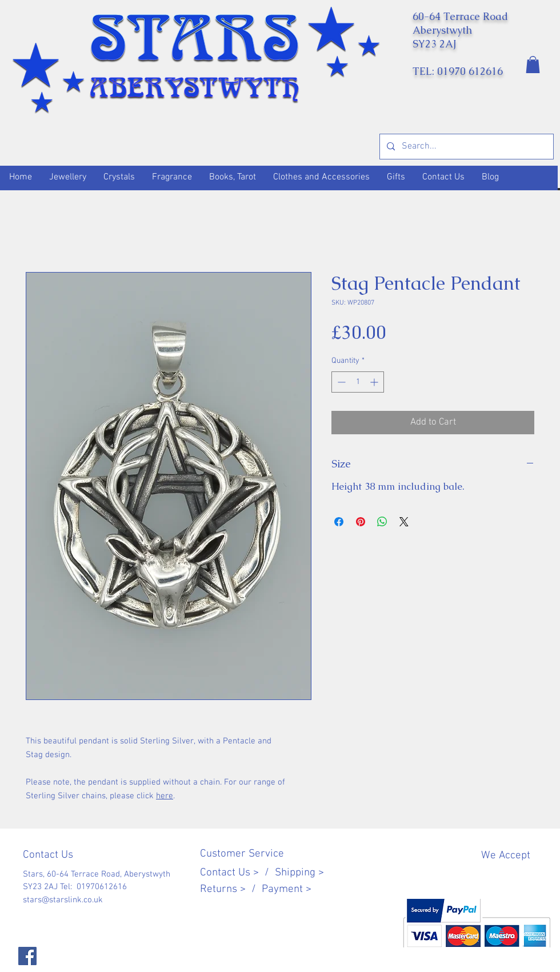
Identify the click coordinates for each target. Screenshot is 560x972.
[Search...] (465, 147)
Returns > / (231, 889)
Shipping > (299, 873)
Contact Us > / (237, 873)
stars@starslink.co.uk (63, 900)
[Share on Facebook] (339, 522)
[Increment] (375, 382)
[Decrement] (340, 382)
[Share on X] (404, 522)
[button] (533, 65)
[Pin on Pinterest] (361, 522)
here (165, 796)
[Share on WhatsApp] (382, 522)
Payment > (287, 889)
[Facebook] (27, 956)
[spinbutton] (358, 382)
